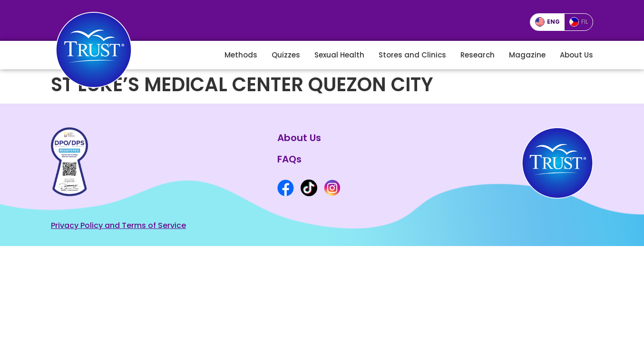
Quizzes (286, 55)
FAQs (289, 159)
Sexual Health (339, 55)
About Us (576, 55)
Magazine (527, 55)
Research (478, 55)
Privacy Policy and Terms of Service (118, 225)
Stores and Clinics (412, 55)
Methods (241, 55)
